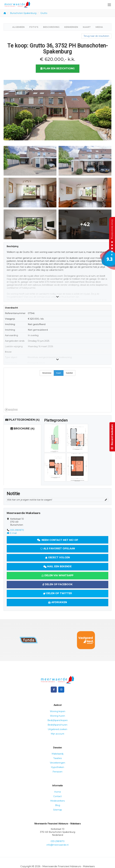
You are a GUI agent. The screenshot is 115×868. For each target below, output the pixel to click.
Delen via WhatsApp (57, 575)
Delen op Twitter (57, 593)
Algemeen (18, 27)
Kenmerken (71, 27)
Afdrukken (58, 602)
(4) (22, 420)
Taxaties (57, 758)
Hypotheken (57, 767)
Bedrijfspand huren (57, 725)
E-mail (12, 533)
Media (99, 27)
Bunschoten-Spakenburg (23, 13)
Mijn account (57, 734)
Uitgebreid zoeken (57, 729)
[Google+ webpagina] (61, 690)
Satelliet (69, 373)
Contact (57, 796)
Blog (58, 805)
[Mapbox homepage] (11, 410)
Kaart (87, 27)
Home (58, 792)
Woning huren (57, 716)
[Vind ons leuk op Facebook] (54, 690)
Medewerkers (57, 801)
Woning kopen (58, 711)
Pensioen (57, 772)
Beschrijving (51, 27)
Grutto (44, 13)
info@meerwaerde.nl (57, 845)
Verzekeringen (57, 763)
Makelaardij (57, 754)
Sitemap (58, 810)
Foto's (34, 27)
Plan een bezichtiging (58, 68)
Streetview (47, 373)
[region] (57, 390)
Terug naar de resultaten (96, 36)
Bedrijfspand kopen (58, 720)
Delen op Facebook (58, 584)
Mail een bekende (57, 566)
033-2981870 (17, 530)
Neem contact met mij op (58, 540)
